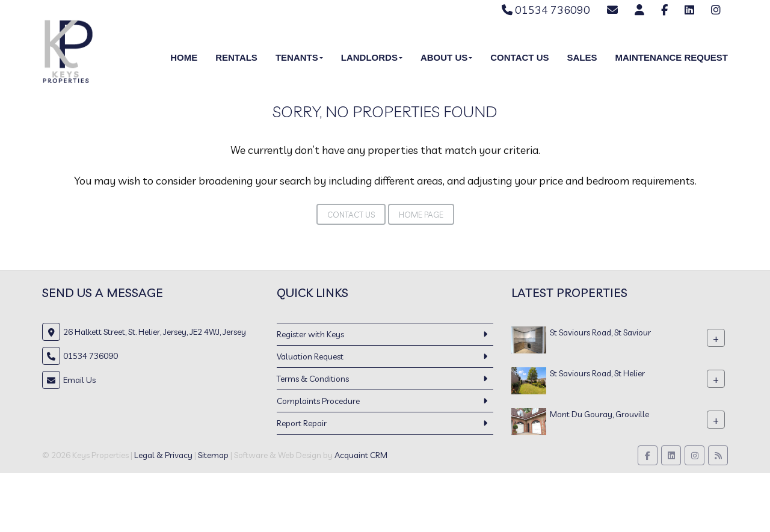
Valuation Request (310, 356)
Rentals (236, 57)
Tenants (299, 57)
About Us (446, 57)
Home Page (421, 215)
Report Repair (302, 423)
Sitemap (213, 455)
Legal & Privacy (163, 455)
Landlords (372, 57)
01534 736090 (546, 10)
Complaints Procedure (318, 401)
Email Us (79, 380)
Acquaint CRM (361, 455)
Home (184, 57)
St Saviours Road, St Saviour (600, 332)
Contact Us (519, 57)
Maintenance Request (671, 57)
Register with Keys (310, 334)
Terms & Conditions (313, 379)
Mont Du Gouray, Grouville (599, 414)
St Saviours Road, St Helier (597, 373)
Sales (582, 57)
